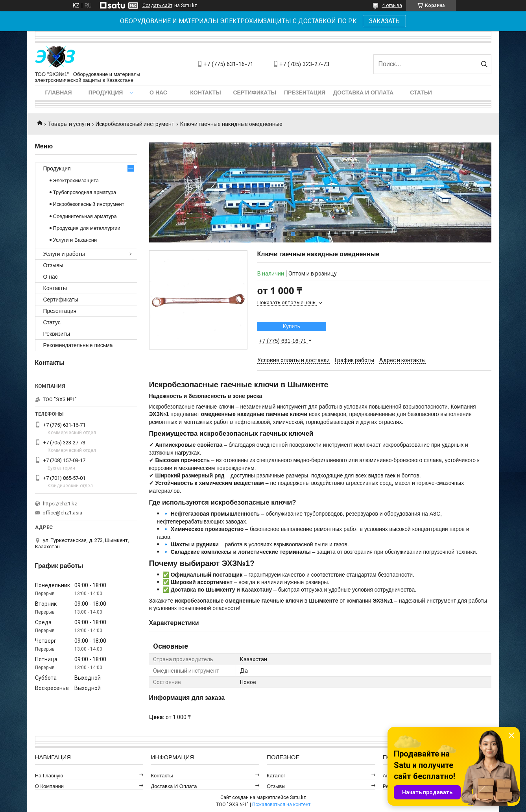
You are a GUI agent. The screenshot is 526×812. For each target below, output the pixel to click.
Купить (292, 326)
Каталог (276, 776)
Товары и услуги (69, 124)
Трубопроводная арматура (85, 192)
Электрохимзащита (76, 180)
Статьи (421, 92)
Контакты (205, 92)
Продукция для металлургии (87, 228)
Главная (59, 92)
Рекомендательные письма (78, 345)
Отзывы (53, 265)
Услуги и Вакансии (75, 240)
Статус (52, 322)
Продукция (106, 92)
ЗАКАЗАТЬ (384, 21)
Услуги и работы (64, 254)
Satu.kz (298, 797)
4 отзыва (392, 6)
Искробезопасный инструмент (135, 124)
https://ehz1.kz (60, 504)
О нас (158, 92)
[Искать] (484, 64)
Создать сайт (157, 6)
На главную (49, 776)
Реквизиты (57, 334)
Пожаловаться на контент (281, 805)
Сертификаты (255, 92)
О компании (49, 786)
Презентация (305, 92)
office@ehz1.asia (62, 513)
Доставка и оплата (363, 92)
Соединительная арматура (85, 216)
